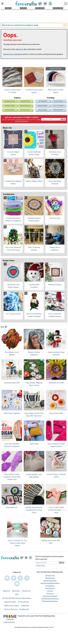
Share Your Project (12, 606)
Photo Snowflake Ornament (55, 182)
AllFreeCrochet (50, 576)
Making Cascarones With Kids (51, 542)
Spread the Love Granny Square (13, 286)
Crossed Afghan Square (13, 153)
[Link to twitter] (14, 578)
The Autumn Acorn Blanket (12, 353)
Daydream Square (55, 285)
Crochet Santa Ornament (34, 286)
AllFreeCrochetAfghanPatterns (50, 583)
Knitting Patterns (58, 110)
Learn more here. (9, 622)
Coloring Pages (43, 110)
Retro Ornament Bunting (34, 249)
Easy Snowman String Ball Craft (56, 353)
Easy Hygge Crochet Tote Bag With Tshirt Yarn (34, 415)
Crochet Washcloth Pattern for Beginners (13, 219)
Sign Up (63, 119)
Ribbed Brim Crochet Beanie (56, 91)
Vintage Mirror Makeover (55, 249)
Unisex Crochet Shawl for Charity (12, 91)
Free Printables (43, 101)
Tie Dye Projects (58, 101)
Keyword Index (10, 602)
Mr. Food (50, 591)
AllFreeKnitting (50, 578)
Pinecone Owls (55, 218)
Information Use (24, 121)
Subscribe (25, 606)
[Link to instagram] (27, 578)
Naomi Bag (34, 444)
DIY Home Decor (25, 110)
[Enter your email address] (47, 563)
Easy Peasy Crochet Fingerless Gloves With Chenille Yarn (12, 477)
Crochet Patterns (10, 110)
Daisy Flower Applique (12, 413)
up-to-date (23, 49)
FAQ (17, 595)
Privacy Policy (24, 602)
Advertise (16, 591)
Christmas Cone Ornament (55, 153)
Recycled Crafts (25, 101)
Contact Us (26, 591)
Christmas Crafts (10, 106)
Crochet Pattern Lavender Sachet (56, 476)
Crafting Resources (25, 106)
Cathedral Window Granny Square (34, 219)
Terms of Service (11, 609)
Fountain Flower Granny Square (34, 91)
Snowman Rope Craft (12, 383)
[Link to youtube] (17, 584)
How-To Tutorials (58, 106)
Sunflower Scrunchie (56, 383)
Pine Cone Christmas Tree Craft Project (13, 249)
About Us (6, 591)
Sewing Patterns (43, 106)
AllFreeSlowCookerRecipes (50, 599)
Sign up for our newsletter (13, 54)
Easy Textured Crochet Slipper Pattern (56, 445)
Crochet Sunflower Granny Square (34, 153)
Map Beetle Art (12, 507)
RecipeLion (50, 594)
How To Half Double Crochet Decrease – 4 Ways (56, 510)
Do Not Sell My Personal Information (17, 598)
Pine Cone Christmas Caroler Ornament (34, 315)
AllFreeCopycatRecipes (50, 596)
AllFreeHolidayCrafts (50, 581)
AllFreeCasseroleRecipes (50, 601)
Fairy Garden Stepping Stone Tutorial (34, 384)
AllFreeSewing (50, 588)
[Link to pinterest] (20, 578)
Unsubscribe (24, 609)
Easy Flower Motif (56, 413)
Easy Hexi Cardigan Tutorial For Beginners (12, 445)
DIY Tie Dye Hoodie (13, 314)
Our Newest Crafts (10, 101)
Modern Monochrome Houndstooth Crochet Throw (34, 510)
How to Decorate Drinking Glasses (55, 315)
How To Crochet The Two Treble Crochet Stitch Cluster (17, 543)
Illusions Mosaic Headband (34, 353)
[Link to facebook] (7, 578)
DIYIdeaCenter (50, 586)
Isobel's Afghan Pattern (34, 181)
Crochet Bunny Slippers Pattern (13, 182)
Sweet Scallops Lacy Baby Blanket (34, 476)
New (4, 327)
